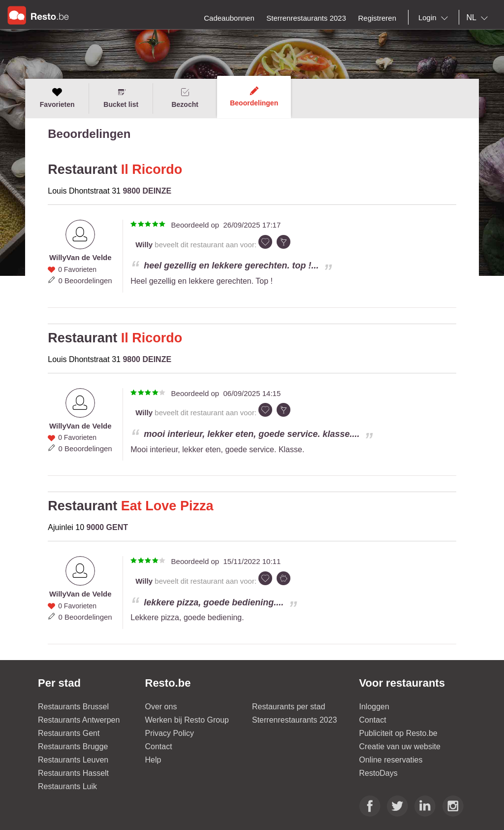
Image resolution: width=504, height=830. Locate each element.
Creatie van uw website (400, 747)
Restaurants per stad (289, 707)
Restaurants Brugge (73, 747)
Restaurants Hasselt (73, 773)
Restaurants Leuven (73, 760)
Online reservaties (391, 760)
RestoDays (378, 773)
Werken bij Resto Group (187, 720)
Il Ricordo (152, 169)
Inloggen (374, 707)
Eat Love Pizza (167, 506)
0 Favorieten (77, 269)
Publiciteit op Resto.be (398, 733)
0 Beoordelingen (85, 281)
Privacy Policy (170, 733)
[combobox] (435, 18)
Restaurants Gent (69, 733)
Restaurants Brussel (73, 707)
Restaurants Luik (67, 786)
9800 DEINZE (147, 191)
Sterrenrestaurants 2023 (295, 720)
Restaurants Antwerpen (79, 720)
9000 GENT (107, 527)
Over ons (161, 707)
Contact (159, 747)
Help (153, 760)
